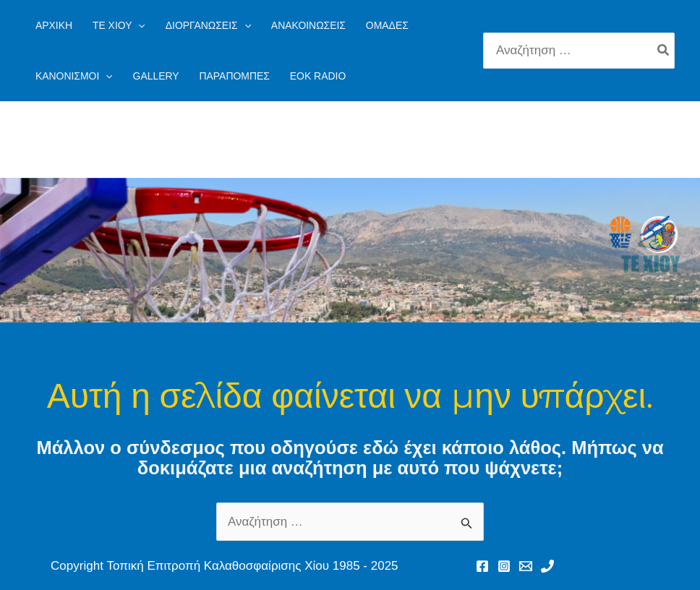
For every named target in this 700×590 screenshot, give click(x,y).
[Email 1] (526, 566)
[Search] (664, 51)
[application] (138, 25)
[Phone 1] (547, 566)
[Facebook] (482, 566)
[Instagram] (504, 566)
